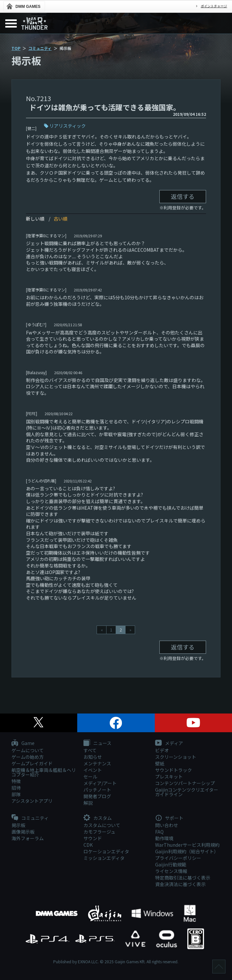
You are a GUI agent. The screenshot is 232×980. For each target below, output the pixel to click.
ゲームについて (28, 750)
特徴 (16, 781)
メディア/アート (100, 783)
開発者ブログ (97, 796)
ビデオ (162, 750)
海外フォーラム (28, 838)
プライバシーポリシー (178, 858)
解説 (88, 803)
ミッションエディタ (104, 858)
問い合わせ (167, 825)
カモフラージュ (99, 832)
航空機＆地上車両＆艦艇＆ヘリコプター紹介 (44, 772)
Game (23, 743)
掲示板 (18, 825)
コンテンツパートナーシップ (185, 783)
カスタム (98, 818)
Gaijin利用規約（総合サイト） (187, 851)
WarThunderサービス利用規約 (187, 845)
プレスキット (169, 777)
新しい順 (35, 219)
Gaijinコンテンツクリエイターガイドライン (187, 792)
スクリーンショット (176, 757)
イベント (93, 770)
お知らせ (93, 757)
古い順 (60, 219)
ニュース (97, 743)
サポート (169, 818)
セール (90, 777)
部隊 (16, 794)
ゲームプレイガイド (32, 763)
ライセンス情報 (171, 871)
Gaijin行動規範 (171, 864)
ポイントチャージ (214, 6)
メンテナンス (97, 763)
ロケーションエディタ (106, 851)
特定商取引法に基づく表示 (183, 878)
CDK (88, 845)
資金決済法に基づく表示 (180, 884)
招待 (16, 788)
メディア (169, 743)
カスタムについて (102, 825)
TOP (16, 48)
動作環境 (164, 838)
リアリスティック (68, 126)
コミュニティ (40, 48)
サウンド (93, 838)
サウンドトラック (174, 770)
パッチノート (97, 790)
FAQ (159, 832)
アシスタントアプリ (32, 801)
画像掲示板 (23, 832)
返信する (183, 196)
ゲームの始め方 (28, 757)
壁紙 (160, 763)
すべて (90, 750)
